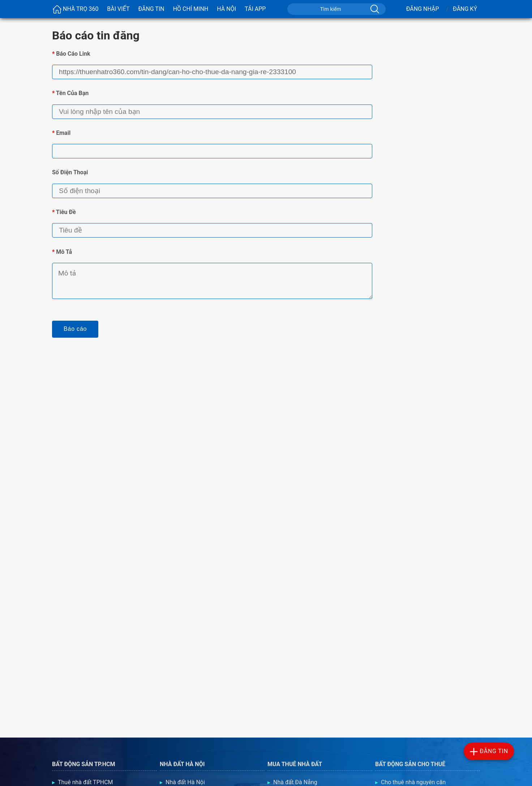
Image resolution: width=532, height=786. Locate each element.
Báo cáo (75, 329)
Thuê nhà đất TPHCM (85, 782)
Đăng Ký (465, 9)
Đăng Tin (151, 9)
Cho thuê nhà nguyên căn (413, 782)
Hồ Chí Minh (191, 9)
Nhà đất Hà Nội (185, 782)
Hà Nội (226, 9)
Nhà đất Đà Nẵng (295, 782)
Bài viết (118, 9)
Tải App (255, 9)
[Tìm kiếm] (374, 9)
